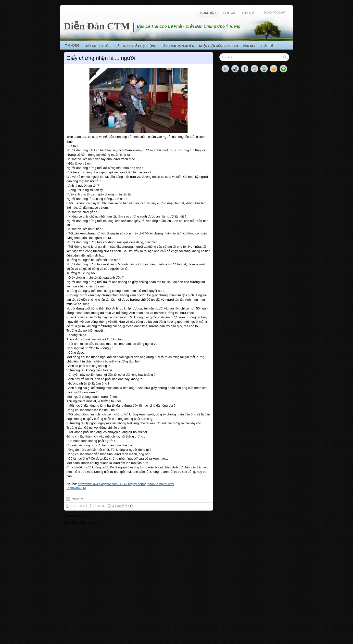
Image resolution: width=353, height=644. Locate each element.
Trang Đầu (208, 13)
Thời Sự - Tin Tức (97, 46)
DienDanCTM (76, 488)
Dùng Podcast (275, 13)
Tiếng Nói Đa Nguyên (178, 46)
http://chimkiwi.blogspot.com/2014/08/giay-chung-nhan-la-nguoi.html (126, 484)
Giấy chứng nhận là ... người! (102, 58)
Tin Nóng (72, 46)
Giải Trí (267, 46)
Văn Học (250, 46)
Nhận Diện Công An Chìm (219, 46)
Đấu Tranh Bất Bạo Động (136, 46)
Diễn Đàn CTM (97, 26)
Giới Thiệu (249, 13)
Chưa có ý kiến (123, 506)
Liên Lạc (229, 13)
